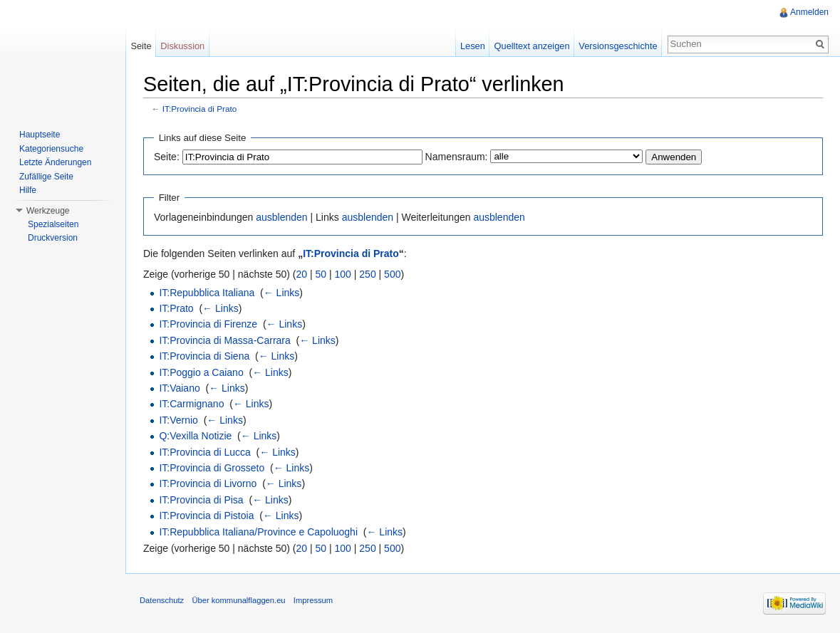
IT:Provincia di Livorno (208, 483)
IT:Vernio (178, 420)
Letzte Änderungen (55, 162)
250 (367, 274)
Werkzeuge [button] (48, 211)
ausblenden (281, 217)
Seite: (167, 157)
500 (392, 274)
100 (343, 274)
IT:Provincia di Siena (204, 356)
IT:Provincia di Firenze (208, 324)
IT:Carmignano (191, 404)
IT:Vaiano (179, 388)
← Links (282, 293)
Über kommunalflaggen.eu (238, 600)
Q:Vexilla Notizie (195, 436)
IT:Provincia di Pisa (201, 500)
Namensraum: (457, 157)
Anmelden (809, 12)
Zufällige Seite (46, 177)
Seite (141, 46)
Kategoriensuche (51, 149)
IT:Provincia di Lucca (204, 452)
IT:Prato (176, 308)
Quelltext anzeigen (532, 46)
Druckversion (53, 238)
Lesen (473, 46)
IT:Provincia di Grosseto (212, 468)
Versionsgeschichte (618, 46)
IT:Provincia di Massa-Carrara (224, 340)
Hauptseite (40, 135)
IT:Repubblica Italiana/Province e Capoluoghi (258, 532)
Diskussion (182, 46)
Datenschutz (162, 600)
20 (302, 274)
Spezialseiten (53, 224)
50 (321, 274)
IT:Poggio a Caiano (201, 372)
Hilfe (28, 190)
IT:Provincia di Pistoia (206, 516)
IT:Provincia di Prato (200, 109)
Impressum (313, 600)
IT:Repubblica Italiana (207, 293)
